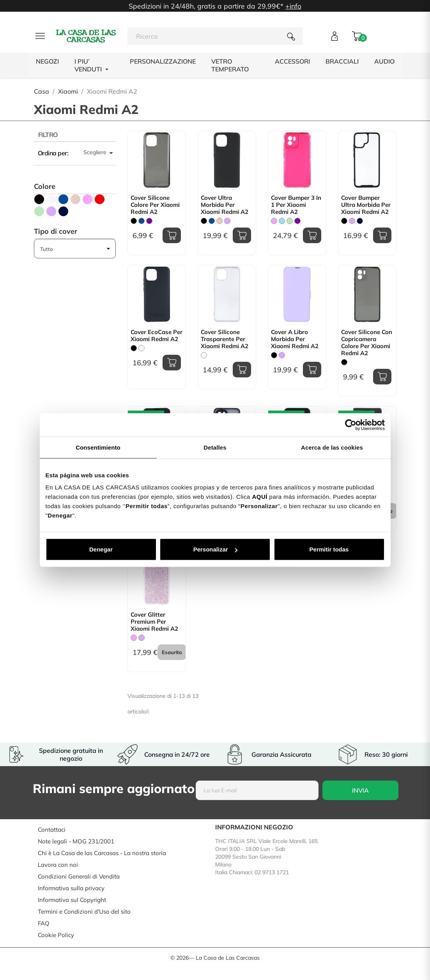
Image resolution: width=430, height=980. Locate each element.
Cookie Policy (56, 935)
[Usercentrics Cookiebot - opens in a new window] (351, 425)
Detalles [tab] (215, 447)
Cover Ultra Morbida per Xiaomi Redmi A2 (225, 205)
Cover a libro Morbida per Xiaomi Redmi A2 (295, 339)
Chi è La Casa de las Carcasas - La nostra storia (102, 853)
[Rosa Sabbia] (219, 221)
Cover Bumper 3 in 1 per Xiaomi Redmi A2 (296, 205)
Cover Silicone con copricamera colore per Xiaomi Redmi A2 (367, 343)
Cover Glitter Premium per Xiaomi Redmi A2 (154, 622)
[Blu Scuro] (360, 221)
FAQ (44, 923)
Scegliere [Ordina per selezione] (100, 153)
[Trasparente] (204, 355)
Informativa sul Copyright (72, 900)
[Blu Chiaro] (282, 221)
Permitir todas (329, 549)
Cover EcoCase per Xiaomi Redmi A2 (157, 336)
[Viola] (149, 221)
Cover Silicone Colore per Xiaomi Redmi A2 (155, 205)
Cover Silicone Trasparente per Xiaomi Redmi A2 (225, 339)
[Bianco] (142, 348)
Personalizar (215, 549)
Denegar (101, 549)
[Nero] (134, 221)
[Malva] (227, 221)
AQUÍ (260, 497)
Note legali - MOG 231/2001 (76, 841)
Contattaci (52, 830)
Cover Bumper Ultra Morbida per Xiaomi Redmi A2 (366, 205)
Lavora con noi (58, 865)
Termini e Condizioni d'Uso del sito (84, 912)
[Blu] (142, 221)
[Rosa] (274, 221)
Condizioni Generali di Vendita (79, 876)
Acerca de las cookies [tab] (332, 447)
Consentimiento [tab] (98, 447)
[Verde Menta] (290, 221)
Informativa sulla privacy (71, 888)
